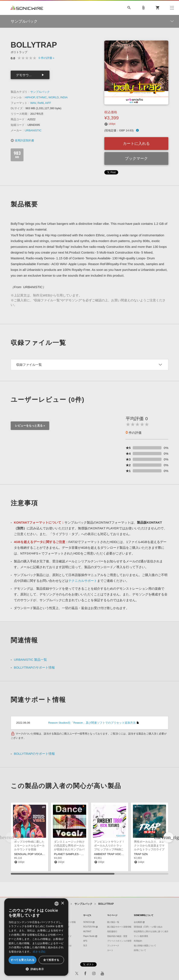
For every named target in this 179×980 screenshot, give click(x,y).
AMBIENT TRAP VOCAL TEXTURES (117, 854)
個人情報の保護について (145, 946)
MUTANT (87, 931)
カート (110, 950)
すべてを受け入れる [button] (23, 960)
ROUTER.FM (89, 927)
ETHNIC (42, 97)
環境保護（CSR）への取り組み (148, 927)
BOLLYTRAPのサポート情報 (34, 667)
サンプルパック (40, 92)
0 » (47, 58)
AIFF (48, 103)
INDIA (64, 97)
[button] (169, 837)
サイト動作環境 (141, 936)
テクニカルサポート (83, 581)
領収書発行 (112, 931)
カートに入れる (136, 144)
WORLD (54, 97)
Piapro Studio (89, 936)
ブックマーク (136, 158)
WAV (33, 103)
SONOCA (87, 922)
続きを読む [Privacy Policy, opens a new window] (39, 952)
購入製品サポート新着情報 (119, 927)
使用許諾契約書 (22, 140)
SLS (85, 946)
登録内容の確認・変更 (117, 936)
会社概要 (138, 922)
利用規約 (138, 941)
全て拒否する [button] (51, 960)
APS (85, 941)
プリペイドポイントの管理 (119, 941)
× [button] (62, 903)
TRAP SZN (141, 854)
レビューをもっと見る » (30, 426)
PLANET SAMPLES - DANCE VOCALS (78, 854)
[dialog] (36, 937)
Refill (41, 103)
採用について (140, 950)
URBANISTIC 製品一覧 (30, 660)
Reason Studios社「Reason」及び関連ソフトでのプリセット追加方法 (92, 723)
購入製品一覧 (113, 922)
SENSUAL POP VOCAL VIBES (33, 854)
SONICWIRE (27, 8)
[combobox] (57, 904)
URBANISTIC (33, 130)
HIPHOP (30, 97)
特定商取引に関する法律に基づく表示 (151, 931)
